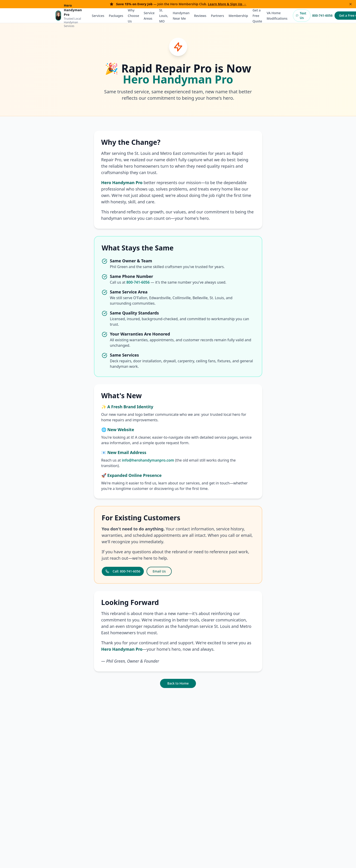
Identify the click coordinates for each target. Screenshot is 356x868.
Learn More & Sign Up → (227, 4)
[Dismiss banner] (351, 4)
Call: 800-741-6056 (123, 571)
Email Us (159, 571)
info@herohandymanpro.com (148, 460)
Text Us (301, 15)
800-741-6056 (323, 15)
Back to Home (178, 683)
